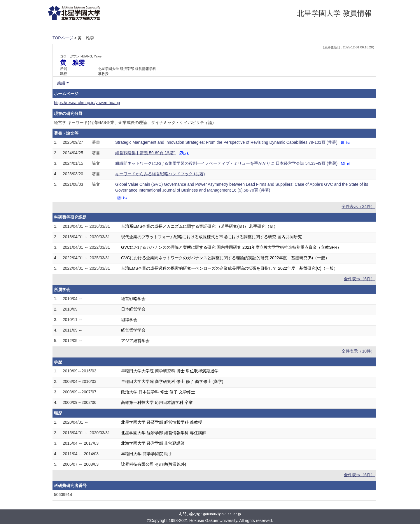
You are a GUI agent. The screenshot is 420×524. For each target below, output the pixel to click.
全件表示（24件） (358, 206)
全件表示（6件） (359, 279)
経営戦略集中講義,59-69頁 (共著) (145, 153)
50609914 (63, 495)
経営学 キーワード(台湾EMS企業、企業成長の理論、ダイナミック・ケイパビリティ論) (134, 122)
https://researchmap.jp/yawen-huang (87, 103)
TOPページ (63, 38)
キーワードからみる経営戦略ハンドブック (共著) (160, 174)
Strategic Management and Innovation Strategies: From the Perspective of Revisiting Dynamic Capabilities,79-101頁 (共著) (226, 142)
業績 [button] (61, 83)
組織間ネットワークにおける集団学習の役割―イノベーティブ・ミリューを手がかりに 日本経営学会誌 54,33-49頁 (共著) (226, 163)
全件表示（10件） (358, 351)
